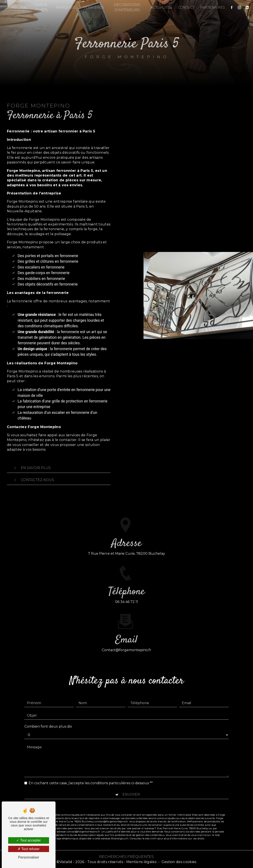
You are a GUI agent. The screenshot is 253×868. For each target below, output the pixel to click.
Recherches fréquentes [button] (126, 856)
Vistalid (66, 862)
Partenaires (211, 7)
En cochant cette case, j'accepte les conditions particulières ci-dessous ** (91, 774)
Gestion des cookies (179, 862)
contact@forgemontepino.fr (126, 641)
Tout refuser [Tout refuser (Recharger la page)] (29, 849)
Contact (185, 7)
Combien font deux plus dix (48, 717)
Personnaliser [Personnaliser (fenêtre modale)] (29, 857)
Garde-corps (42, 7)
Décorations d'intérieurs (127, 7)
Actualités (160, 7)
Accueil (21, 7)
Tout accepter (29, 840)
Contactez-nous (33, 480)
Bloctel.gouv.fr (120, 829)
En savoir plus (31, 468)
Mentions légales (141, 862)
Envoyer (131, 785)
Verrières (94, 7)
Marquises (67, 7)
